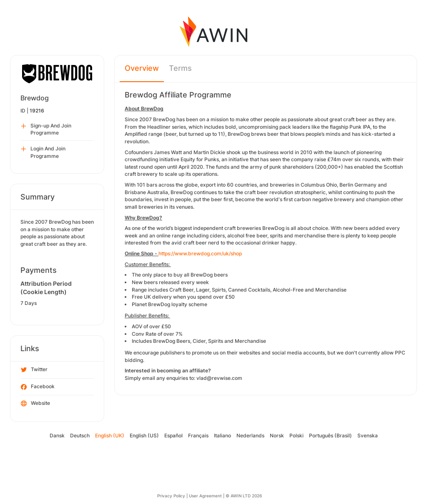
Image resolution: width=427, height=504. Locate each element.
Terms (180, 68)
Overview (142, 68)
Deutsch (80, 435)
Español (173, 435)
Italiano (222, 435)
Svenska (368, 435)
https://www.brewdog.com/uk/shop (200, 253)
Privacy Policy (171, 496)
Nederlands (250, 435)
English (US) (144, 435)
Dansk (57, 435)
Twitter (34, 370)
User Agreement (205, 496)
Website (35, 404)
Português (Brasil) (330, 435)
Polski (296, 435)
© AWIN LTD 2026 (244, 496)
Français (198, 435)
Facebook (38, 387)
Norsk (277, 435)
